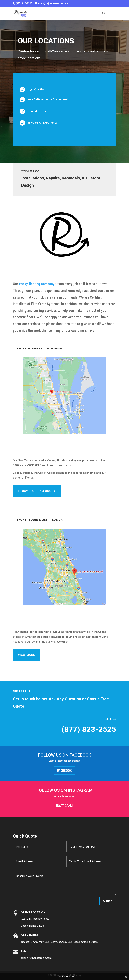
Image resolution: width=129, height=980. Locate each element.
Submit (108, 901)
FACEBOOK (64, 771)
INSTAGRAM (64, 806)
